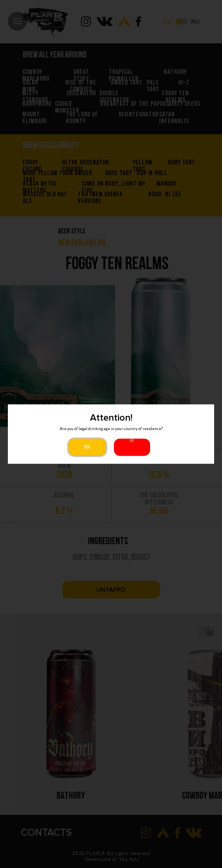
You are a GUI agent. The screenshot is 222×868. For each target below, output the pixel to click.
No (132, 441)
